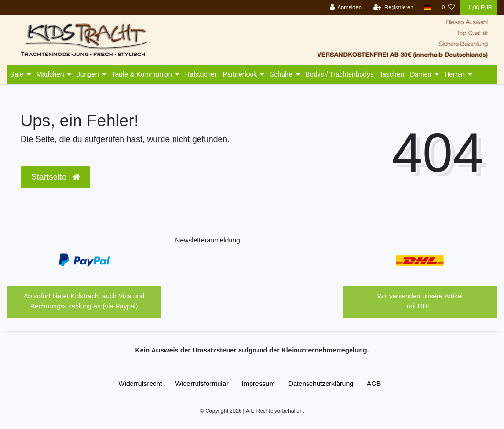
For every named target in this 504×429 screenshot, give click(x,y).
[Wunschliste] (448, 7)
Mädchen (50, 74)
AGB (374, 384)
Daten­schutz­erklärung (321, 384)
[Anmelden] (345, 7)
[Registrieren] (393, 7)
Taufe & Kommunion (142, 74)
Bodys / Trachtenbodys (340, 74)
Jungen (88, 74)
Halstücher (201, 74)
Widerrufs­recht (140, 384)
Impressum (258, 384)
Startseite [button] (55, 177)
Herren (455, 74)
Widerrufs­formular (202, 384)
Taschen (392, 74)
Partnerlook (240, 74)
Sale (17, 74)
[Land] (428, 7)
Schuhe (281, 74)
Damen (421, 74)
